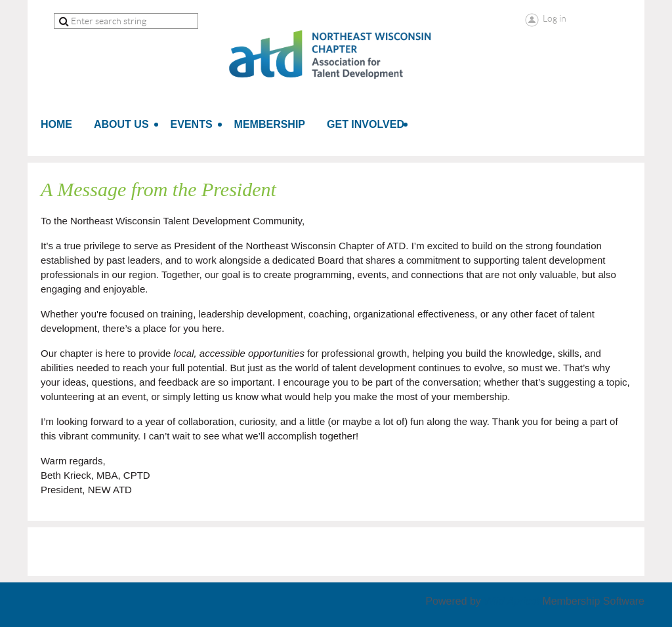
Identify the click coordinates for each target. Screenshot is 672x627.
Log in (555, 18)
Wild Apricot (512, 601)
